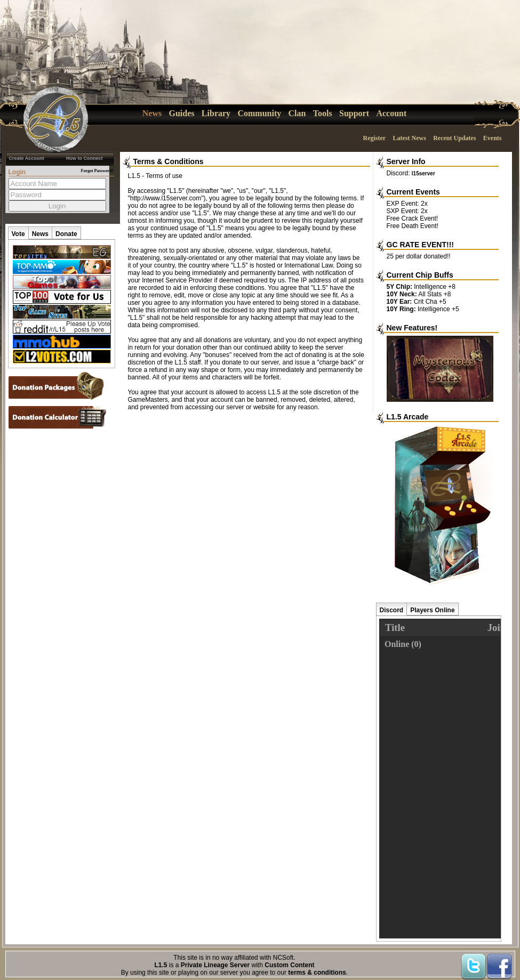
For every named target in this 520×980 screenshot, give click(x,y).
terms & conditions (317, 973)
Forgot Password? (98, 171)
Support (354, 113)
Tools (323, 113)
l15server (423, 173)
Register (374, 138)
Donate (66, 234)
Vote (18, 234)
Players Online (432, 610)
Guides (182, 113)
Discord (392, 610)
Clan (297, 113)
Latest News (409, 138)
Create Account (27, 158)
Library (216, 113)
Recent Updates (454, 138)
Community (259, 113)
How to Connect (85, 158)
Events (493, 138)
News (152, 113)
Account (391, 113)
